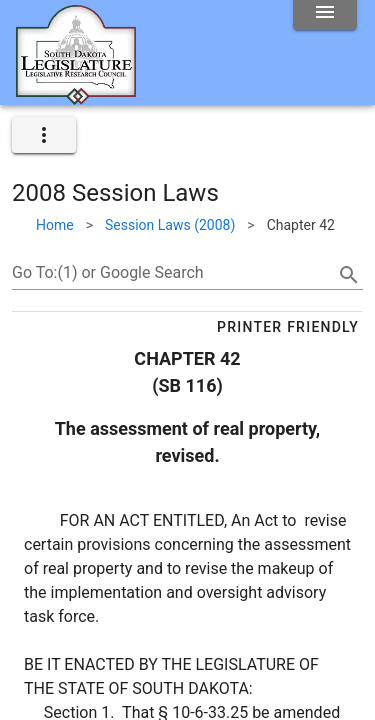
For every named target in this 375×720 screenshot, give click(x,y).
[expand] (44, 135)
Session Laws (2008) (170, 225)
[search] (349, 275)
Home (55, 225)
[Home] (76, 97)
